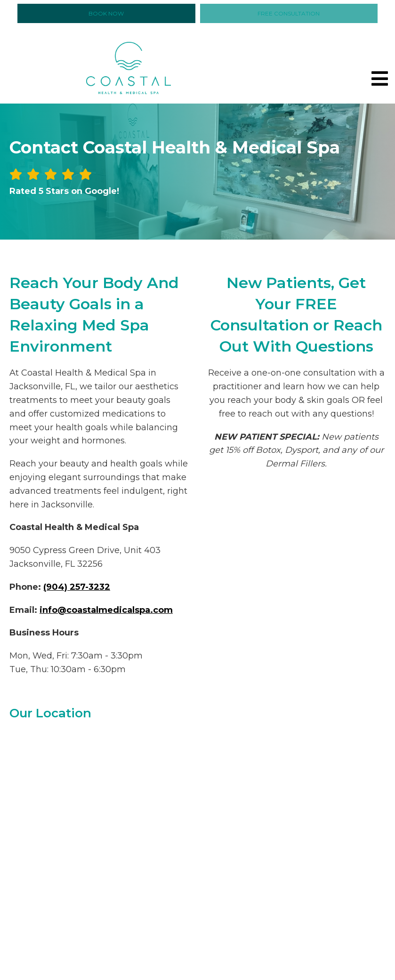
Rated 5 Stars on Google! (64, 191)
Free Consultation (289, 13)
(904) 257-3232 (77, 587)
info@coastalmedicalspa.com (106, 610)
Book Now (106, 13)
